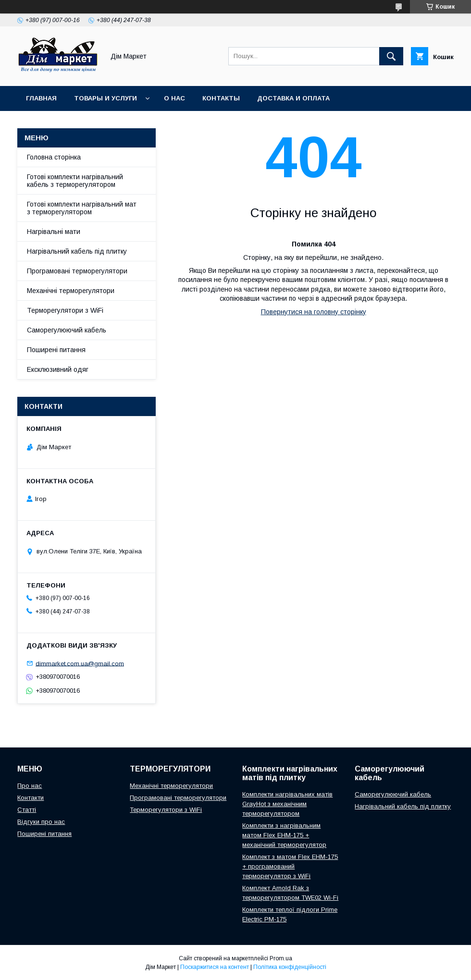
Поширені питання (56, 350)
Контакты (221, 98)
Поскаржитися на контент (215, 967)
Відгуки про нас (41, 822)
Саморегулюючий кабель (67, 330)
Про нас (30, 786)
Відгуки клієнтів (202, 123)
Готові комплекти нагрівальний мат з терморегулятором (82, 208)
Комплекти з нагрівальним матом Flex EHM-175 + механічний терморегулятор (284, 835)
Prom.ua (281, 958)
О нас (174, 98)
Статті (27, 810)
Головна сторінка (54, 157)
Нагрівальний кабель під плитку (77, 251)
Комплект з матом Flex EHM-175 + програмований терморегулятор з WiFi (290, 866)
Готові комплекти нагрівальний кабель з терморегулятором (75, 181)
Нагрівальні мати (54, 232)
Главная (41, 98)
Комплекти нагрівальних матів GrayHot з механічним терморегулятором (287, 804)
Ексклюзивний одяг (58, 369)
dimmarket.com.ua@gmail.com (80, 663)
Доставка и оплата (293, 98)
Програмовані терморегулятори (77, 271)
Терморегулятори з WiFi (65, 310)
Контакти (31, 798)
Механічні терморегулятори (71, 291)
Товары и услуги (105, 98)
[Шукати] (391, 56)
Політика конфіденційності (290, 967)
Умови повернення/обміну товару (90, 123)
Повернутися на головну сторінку (314, 312)
